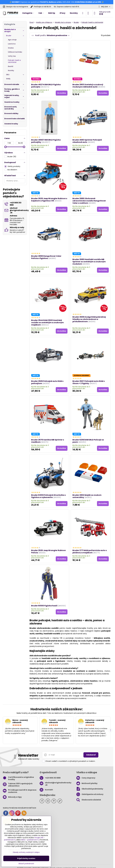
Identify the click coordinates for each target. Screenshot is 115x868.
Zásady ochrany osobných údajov (26, 852)
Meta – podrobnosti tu (30, 840)
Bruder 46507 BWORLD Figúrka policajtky (46, 141)
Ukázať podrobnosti (26, 864)
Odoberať (91, 755)
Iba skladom (11, 170)
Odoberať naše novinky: (29, 759)
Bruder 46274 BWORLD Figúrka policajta (46, 86)
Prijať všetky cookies (26, 858)
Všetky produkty (12, 166)
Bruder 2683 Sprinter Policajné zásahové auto (87, 141)
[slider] (5, 147)
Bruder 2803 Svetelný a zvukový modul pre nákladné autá (88, 86)
